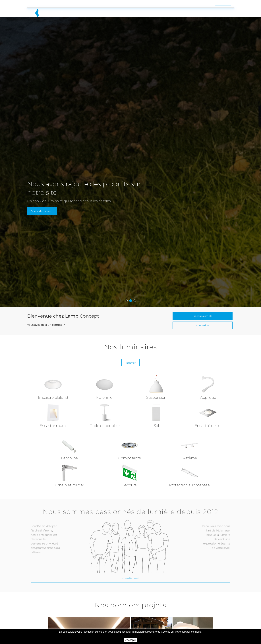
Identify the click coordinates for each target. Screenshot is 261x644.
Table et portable (105, 415)
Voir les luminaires (44, 194)
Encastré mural (53, 415)
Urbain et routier (70, 475)
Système (189, 448)
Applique (208, 387)
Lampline (70, 448)
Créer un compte (203, 300)
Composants (130, 448)
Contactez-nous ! (43, 4)
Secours (130, 475)
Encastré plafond (53, 387)
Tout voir (130, 351)
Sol (156, 415)
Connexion (202, 311)
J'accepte (131, 640)
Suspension (156, 387)
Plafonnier (105, 387)
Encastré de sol (208, 415)
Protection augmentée (189, 475)
